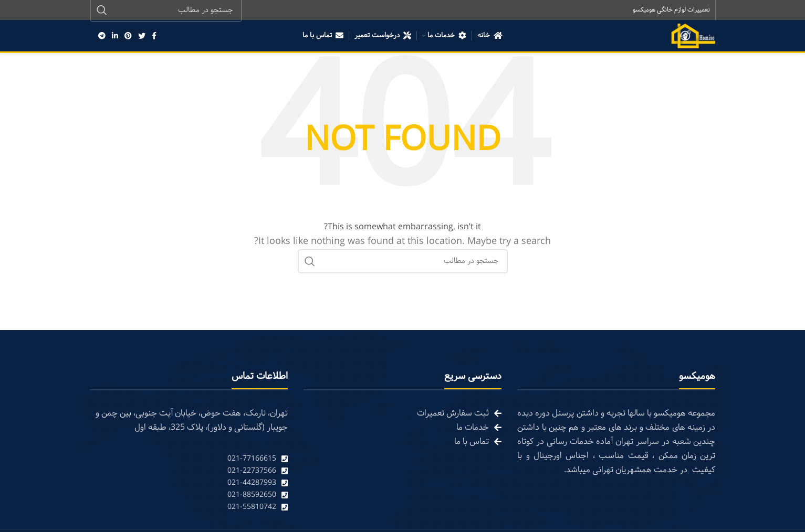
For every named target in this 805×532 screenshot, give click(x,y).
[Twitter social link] (142, 37)
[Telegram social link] (102, 37)
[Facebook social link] (154, 37)
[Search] (403, 262)
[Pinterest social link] (128, 37)
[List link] (189, 460)
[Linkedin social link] (115, 37)
